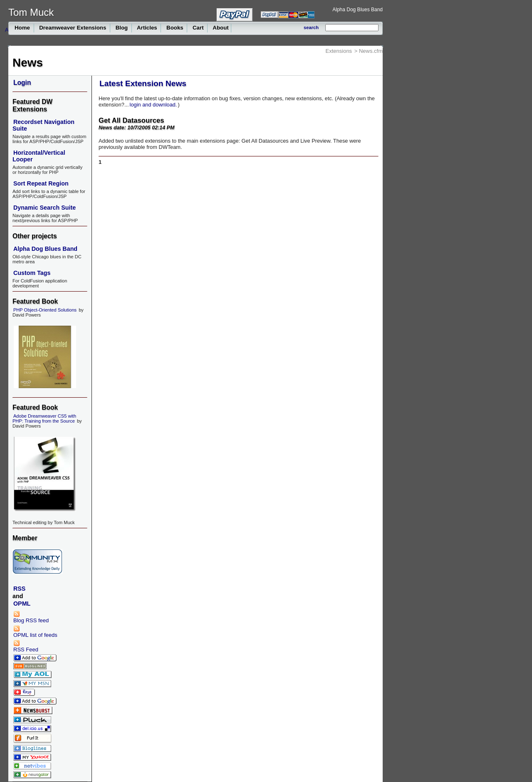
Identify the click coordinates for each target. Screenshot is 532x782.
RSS (19, 589)
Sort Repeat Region (41, 183)
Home (23, 28)
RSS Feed (26, 646)
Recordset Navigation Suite (43, 125)
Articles (147, 28)
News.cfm (371, 51)
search (311, 27)
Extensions (339, 51)
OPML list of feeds (35, 632)
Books (175, 28)
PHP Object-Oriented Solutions (45, 310)
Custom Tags (32, 273)
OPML (22, 604)
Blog (122, 28)
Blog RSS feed (31, 617)
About (220, 28)
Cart (198, 28)
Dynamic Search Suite (45, 208)
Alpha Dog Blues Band (358, 10)
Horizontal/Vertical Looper (39, 156)
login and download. (153, 105)
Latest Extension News (143, 83)
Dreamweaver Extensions (73, 28)
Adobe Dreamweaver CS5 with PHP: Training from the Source (44, 418)
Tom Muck (31, 12)
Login (22, 83)
